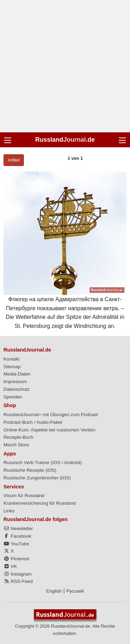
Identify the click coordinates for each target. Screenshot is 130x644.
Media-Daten (17, 374)
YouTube (16, 544)
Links (9, 511)
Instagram (18, 574)
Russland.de (65, 140)
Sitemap (12, 367)
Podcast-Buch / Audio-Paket (33, 422)
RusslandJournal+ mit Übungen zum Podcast (51, 415)
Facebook (17, 536)
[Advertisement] (65, 66)
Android (72, 463)
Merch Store (16, 445)
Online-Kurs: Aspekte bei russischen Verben (49, 430)
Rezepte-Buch (18, 437)
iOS (56, 463)
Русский (75, 591)
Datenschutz (17, 389)
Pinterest (16, 559)
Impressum (15, 382)
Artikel (14, 160)
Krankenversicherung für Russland (40, 503)
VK (10, 566)
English (54, 591)
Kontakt (11, 359)
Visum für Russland (24, 496)
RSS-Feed (18, 581)
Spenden (13, 397)
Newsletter (18, 529)
